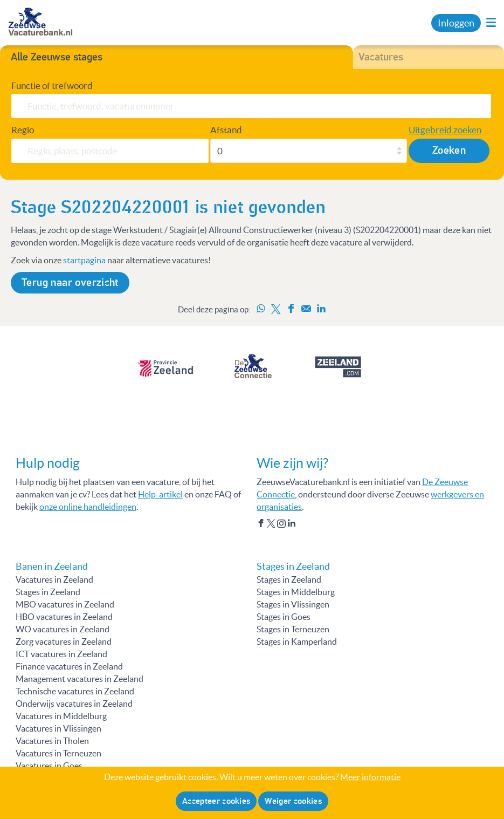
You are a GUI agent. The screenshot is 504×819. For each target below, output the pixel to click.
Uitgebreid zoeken (445, 130)
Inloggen (456, 23)
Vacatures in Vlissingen (58, 728)
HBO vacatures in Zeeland (64, 617)
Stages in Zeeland (48, 592)
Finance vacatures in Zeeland (69, 666)
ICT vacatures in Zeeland (61, 654)
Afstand (226, 130)
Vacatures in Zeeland (54, 579)
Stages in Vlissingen (293, 604)
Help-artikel (160, 494)
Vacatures (381, 57)
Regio (23, 130)
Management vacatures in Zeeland (80, 679)
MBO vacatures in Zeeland (65, 604)
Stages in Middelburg (296, 592)
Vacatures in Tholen (52, 741)
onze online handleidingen (88, 507)
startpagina (84, 260)
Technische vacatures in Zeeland (75, 691)
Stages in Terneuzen (293, 629)
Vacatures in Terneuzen (58, 753)
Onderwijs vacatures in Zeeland (74, 704)
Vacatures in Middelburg (61, 716)
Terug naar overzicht (70, 283)
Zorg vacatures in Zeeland (64, 641)
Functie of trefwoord (52, 86)
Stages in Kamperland (297, 641)
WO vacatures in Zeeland (63, 629)
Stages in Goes (284, 617)
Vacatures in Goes (49, 766)
